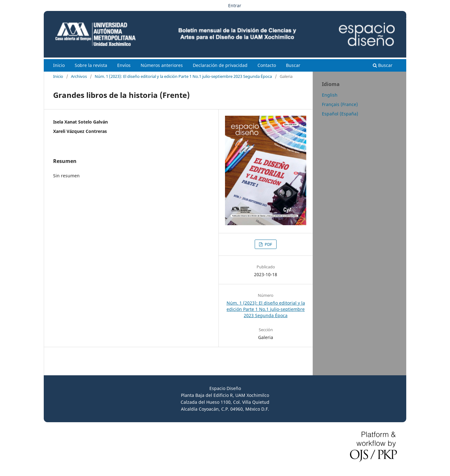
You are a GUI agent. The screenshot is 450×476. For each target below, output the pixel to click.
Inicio (59, 65)
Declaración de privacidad (220, 65)
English (330, 95)
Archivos (79, 76)
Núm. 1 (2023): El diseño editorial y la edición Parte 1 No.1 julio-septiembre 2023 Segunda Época (183, 76)
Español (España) (340, 114)
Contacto (267, 65)
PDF (268, 244)
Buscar (293, 65)
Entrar (235, 5)
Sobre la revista (91, 65)
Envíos (124, 65)
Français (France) (340, 104)
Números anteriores (162, 65)
